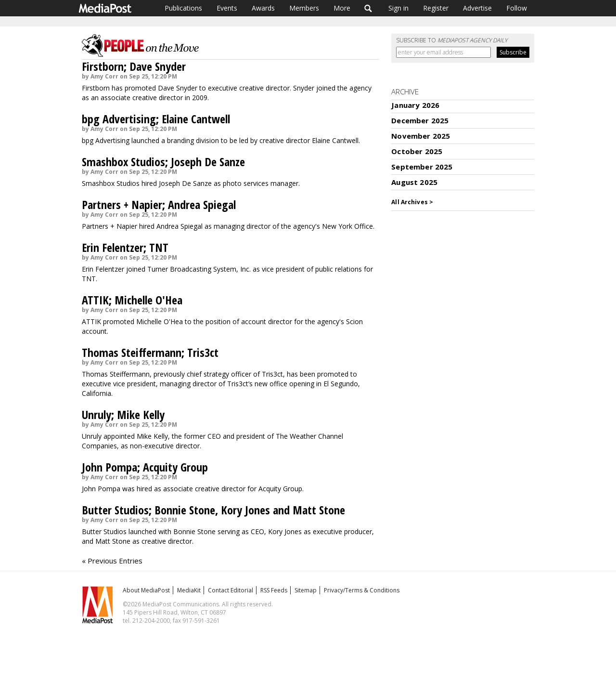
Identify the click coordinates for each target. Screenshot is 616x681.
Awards (263, 8)
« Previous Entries (112, 561)
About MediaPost (146, 590)
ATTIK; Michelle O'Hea (132, 300)
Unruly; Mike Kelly (123, 414)
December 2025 (420, 120)
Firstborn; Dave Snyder (134, 66)
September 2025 (422, 167)
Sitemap (306, 590)
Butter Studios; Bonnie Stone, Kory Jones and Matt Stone (213, 510)
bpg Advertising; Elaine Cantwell (156, 119)
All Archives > (412, 202)
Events (227, 8)
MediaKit (189, 590)
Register (436, 8)
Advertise (477, 8)
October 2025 (417, 151)
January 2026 (415, 105)
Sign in (398, 8)
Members (304, 8)
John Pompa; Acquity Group (145, 467)
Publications (183, 8)
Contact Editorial (231, 590)
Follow (517, 8)
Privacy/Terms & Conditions (362, 590)
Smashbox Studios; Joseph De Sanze (163, 162)
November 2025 (421, 136)
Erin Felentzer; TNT (125, 247)
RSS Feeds (274, 590)
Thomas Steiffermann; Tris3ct (150, 352)
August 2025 (414, 182)
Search (368, 8)
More (342, 8)
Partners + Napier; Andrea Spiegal (159, 204)
